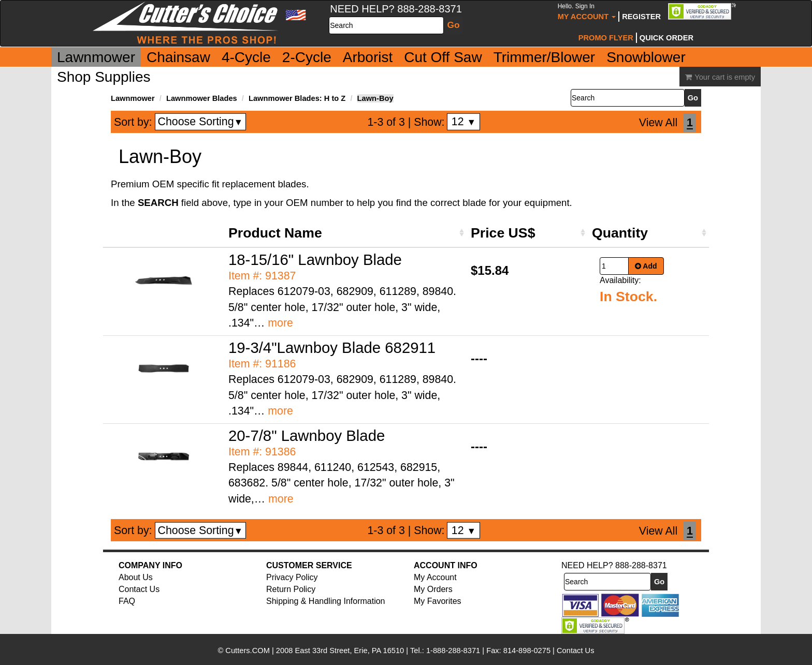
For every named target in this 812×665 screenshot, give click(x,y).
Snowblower (646, 57)
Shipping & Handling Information (325, 601)
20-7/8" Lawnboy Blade (307, 435)
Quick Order (666, 38)
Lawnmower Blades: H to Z (297, 98)
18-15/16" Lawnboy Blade (315, 260)
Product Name (275, 233)
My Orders (433, 589)
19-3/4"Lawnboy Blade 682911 (332, 348)
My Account (587, 12)
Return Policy (291, 589)
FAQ (127, 601)
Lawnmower (96, 57)
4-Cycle (246, 57)
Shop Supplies (104, 77)
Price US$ (503, 233)
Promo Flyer (606, 38)
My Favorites (438, 601)
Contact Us (139, 589)
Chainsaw (178, 57)
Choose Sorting (201, 122)
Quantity (620, 233)
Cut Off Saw (443, 57)
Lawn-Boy (375, 98)
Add (646, 266)
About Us (136, 577)
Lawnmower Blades (202, 98)
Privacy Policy (292, 577)
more (280, 323)
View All (658, 123)
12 (464, 122)
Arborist (368, 57)
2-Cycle (307, 57)
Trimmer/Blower (545, 57)
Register (641, 17)
